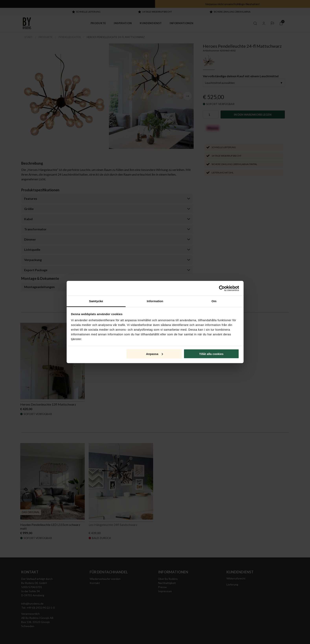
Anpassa (155, 354)
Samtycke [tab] (96, 301)
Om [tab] (214, 301)
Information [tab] (155, 301)
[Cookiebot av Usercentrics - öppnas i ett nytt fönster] (222, 288)
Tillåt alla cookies (211, 354)
